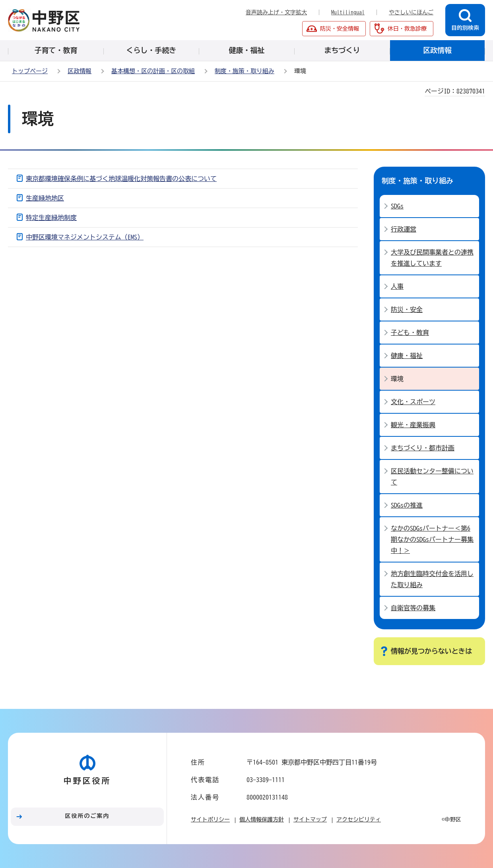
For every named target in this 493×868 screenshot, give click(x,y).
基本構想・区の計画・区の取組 (153, 71)
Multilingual (348, 12)
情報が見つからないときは (431, 651)
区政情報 (80, 71)
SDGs (397, 206)
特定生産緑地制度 (51, 218)
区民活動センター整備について (432, 477)
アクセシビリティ (359, 819)
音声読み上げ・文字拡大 (276, 12)
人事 (397, 286)
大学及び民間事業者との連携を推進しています (432, 258)
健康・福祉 (407, 356)
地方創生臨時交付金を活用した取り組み (432, 579)
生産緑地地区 (45, 198)
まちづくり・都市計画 (423, 448)
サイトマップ (310, 819)
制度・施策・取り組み (245, 71)
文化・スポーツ (413, 402)
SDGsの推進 (407, 505)
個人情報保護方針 (262, 819)
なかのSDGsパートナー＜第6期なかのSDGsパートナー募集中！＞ (432, 539)
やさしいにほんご (411, 12)
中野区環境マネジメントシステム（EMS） (85, 237)
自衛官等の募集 (413, 608)
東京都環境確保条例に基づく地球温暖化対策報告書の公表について (121, 179)
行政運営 (404, 229)
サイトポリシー (210, 819)
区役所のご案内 (87, 816)
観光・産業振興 (413, 425)
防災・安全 (407, 309)
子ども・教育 (410, 333)
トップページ (30, 71)
